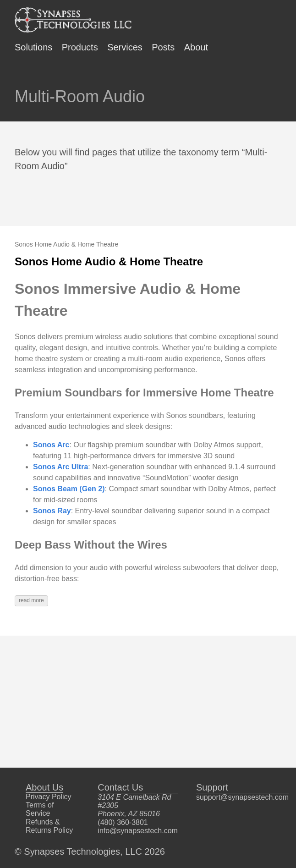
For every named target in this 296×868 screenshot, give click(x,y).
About (196, 47)
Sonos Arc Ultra (60, 467)
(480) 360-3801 (123, 822)
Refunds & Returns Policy (49, 826)
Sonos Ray (52, 511)
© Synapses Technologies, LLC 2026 (90, 852)
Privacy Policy (49, 797)
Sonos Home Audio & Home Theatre (109, 261)
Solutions (33, 47)
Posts (163, 47)
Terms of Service (40, 809)
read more (31, 600)
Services (125, 47)
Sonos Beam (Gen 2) (69, 489)
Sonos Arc (51, 445)
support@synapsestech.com (242, 797)
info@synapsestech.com (138, 831)
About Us (44, 787)
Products (80, 47)
